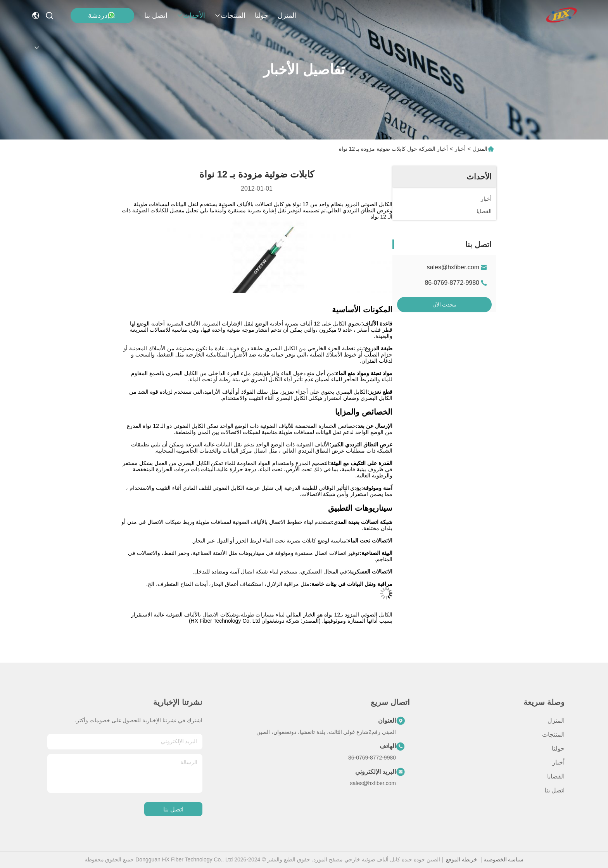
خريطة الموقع (462, 859)
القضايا (556, 776)
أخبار (460, 149)
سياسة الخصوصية (504, 859)
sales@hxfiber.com (453, 267)
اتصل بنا (156, 15)
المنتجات (230, 15)
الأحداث (191, 15)
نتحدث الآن (445, 305)
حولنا (262, 15)
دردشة (102, 15)
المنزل (287, 15)
